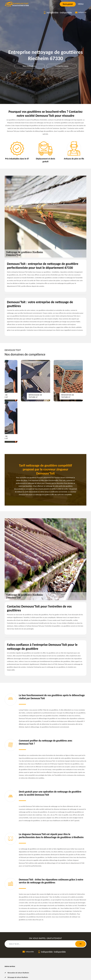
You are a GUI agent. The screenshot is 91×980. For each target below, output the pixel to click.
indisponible (52, 13)
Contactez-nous (62, 66)
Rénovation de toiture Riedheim (18, 973)
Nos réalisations (30, 66)
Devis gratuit (68, 4)
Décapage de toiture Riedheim (18, 977)
